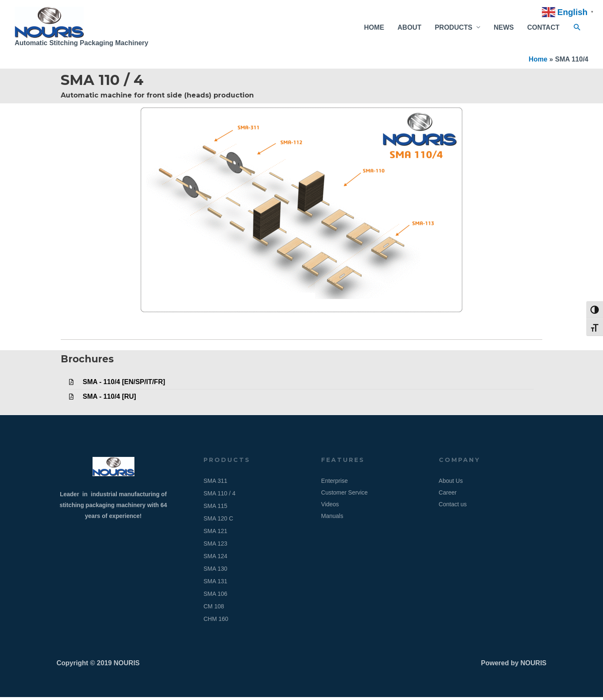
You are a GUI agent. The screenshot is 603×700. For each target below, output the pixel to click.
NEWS (504, 29)
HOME (374, 29)
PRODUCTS (454, 29)
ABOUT (409, 29)
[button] (577, 29)
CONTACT (543, 29)
